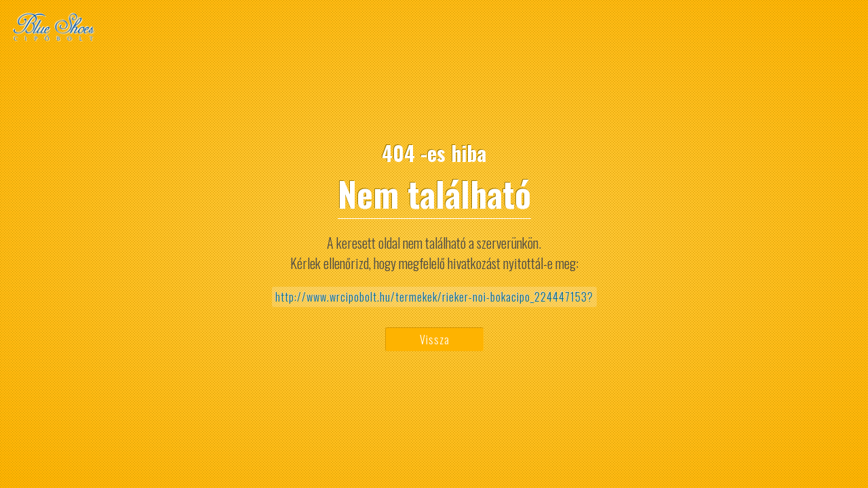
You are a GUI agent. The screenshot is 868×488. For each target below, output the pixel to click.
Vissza (435, 340)
